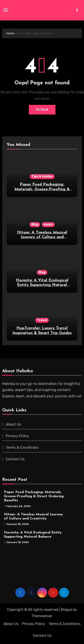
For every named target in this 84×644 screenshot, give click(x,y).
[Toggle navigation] (6, 10)
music (48, 224)
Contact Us (15, 459)
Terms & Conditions (22, 448)
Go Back (42, 110)
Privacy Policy (17, 436)
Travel (42, 320)
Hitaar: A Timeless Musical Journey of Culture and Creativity (42, 237)
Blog (35, 224)
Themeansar (42, 616)
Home (10, 33)
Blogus (66, 610)
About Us (13, 424)
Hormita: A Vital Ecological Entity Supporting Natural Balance (42, 285)
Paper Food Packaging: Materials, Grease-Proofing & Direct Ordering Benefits (42, 189)
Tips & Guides (42, 176)
